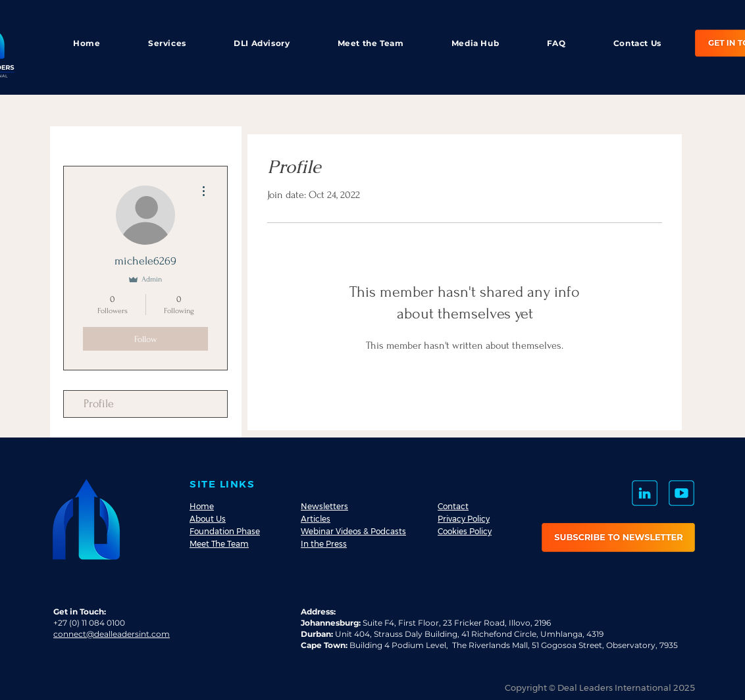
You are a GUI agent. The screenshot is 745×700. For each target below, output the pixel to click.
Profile (99, 404)
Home (202, 506)
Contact (453, 506)
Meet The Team (219, 544)
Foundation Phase (225, 531)
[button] (618, 537)
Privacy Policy (464, 519)
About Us (208, 519)
